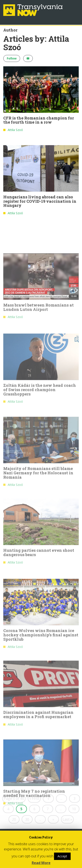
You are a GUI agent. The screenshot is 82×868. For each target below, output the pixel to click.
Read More (41, 863)
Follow (12, 58)
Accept (62, 856)
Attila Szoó (15, 131)
